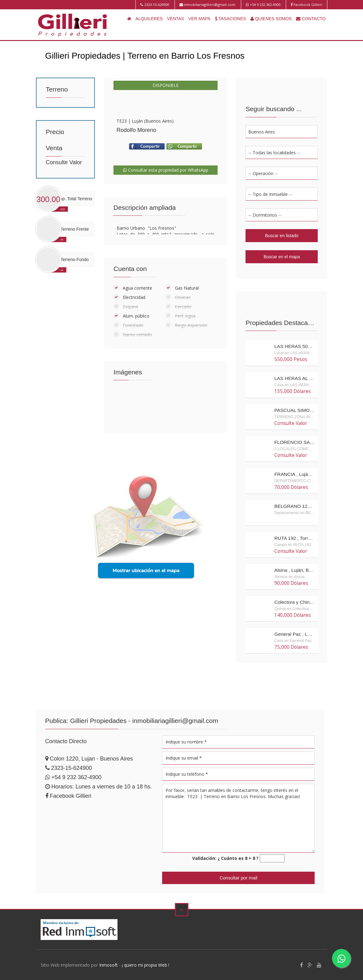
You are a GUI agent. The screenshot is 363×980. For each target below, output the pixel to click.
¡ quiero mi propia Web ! (146, 964)
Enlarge (166, 109)
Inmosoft (108, 964)
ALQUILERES (149, 19)
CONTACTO (311, 19)
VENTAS (176, 19)
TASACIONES (230, 19)
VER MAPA (199, 19)
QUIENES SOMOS (271, 19)
